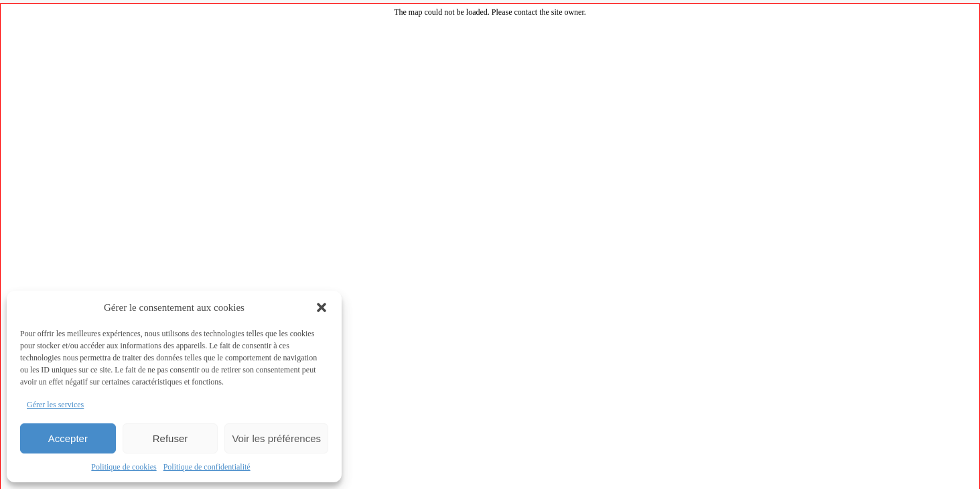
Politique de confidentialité (207, 467)
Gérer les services (55, 405)
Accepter (68, 438)
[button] (322, 307)
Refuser (170, 438)
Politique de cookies (124, 467)
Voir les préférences (276, 438)
